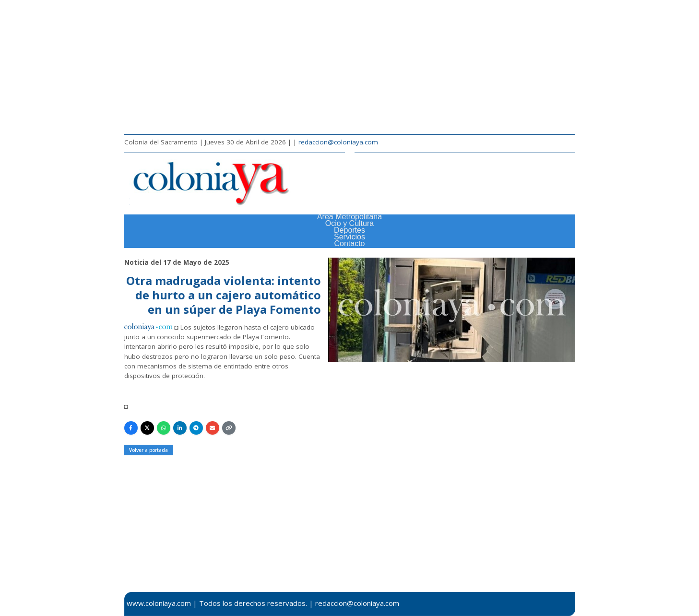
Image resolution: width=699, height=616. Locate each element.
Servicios (349, 237)
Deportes (349, 230)
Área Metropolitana (349, 217)
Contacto (349, 243)
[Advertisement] (350, 67)
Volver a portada (148, 450)
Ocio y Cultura (349, 223)
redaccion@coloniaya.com (338, 142)
